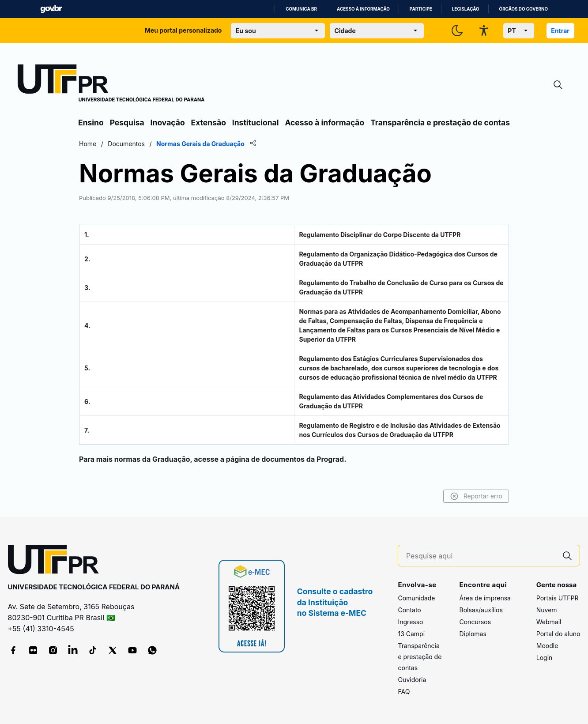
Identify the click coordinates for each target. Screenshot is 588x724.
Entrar (560, 31)
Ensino (91, 123)
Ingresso (410, 622)
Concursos (475, 622)
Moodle (547, 646)
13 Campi (411, 634)
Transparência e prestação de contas (440, 123)
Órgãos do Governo (524, 9)
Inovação (168, 123)
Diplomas (473, 634)
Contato (409, 610)
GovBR (51, 9)
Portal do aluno (558, 634)
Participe (421, 9)
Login (545, 658)
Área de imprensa (485, 598)
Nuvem (547, 610)
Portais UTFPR (558, 598)
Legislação (466, 9)
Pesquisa (127, 123)
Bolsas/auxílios (481, 610)
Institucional (256, 123)
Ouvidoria (412, 680)
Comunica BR (301, 9)
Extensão (209, 123)
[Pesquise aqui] (481, 556)
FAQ (404, 692)
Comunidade (416, 598)
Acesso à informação (363, 9)
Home (88, 144)
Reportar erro (476, 496)
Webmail (549, 622)
